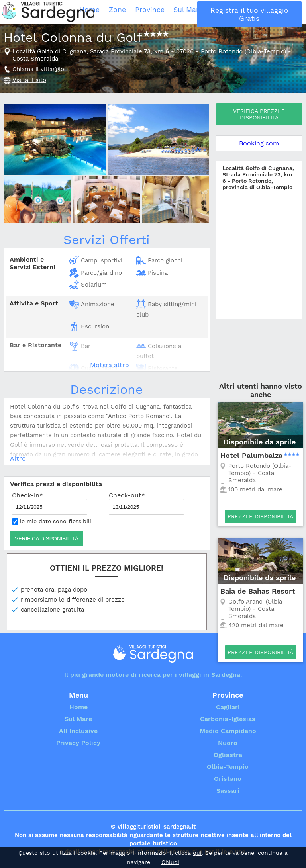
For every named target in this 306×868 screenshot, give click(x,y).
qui (197, 853)
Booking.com (259, 143)
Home (135, 12)
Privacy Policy (78, 743)
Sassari (228, 791)
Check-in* (50, 503)
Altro (18, 458)
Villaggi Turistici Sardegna (48, 12)
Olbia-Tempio (228, 767)
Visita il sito (29, 80)
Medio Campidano (228, 731)
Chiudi (170, 862)
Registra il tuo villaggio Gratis (280, 12)
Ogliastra (228, 755)
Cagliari (228, 707)
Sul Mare (207, 12)
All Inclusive (239, 12)
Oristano (228, 779)
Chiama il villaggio (38, 69)
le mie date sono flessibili (52, 521)
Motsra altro (110, 365)
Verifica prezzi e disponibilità (259, 114)
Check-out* (146, 503)
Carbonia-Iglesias (228, 719)
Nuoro (228, 743)
